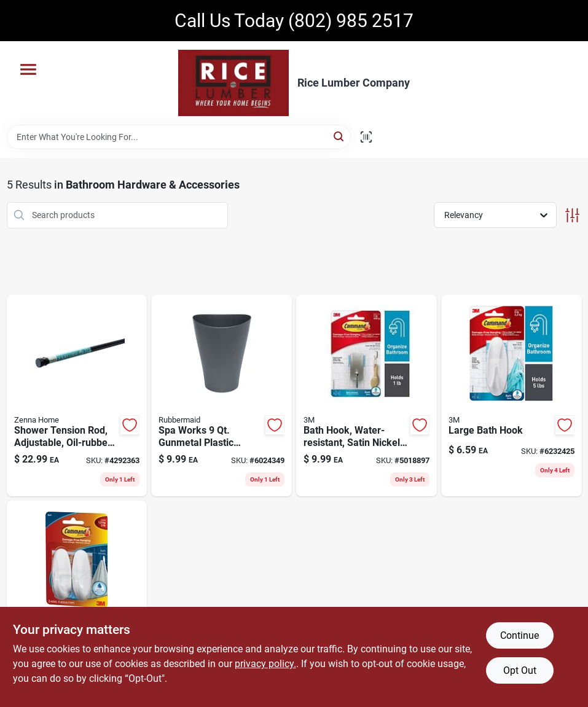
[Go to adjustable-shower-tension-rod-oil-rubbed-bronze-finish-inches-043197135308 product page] (77, 396)
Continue (519, 635)
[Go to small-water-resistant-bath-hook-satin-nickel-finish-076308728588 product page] (367, 396)
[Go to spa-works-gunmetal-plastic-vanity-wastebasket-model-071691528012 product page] (221, 396)
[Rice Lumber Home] (233, 83)
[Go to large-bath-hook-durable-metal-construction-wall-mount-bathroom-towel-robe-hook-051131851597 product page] (512, 396)
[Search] (339, 136)
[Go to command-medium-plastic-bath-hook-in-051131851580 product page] (77, 602)
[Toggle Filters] (572, 215)
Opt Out (520, 670)
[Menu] (28, 69)
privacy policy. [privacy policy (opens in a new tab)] (265, 664)
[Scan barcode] (366, 137)
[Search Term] (179, 137)
